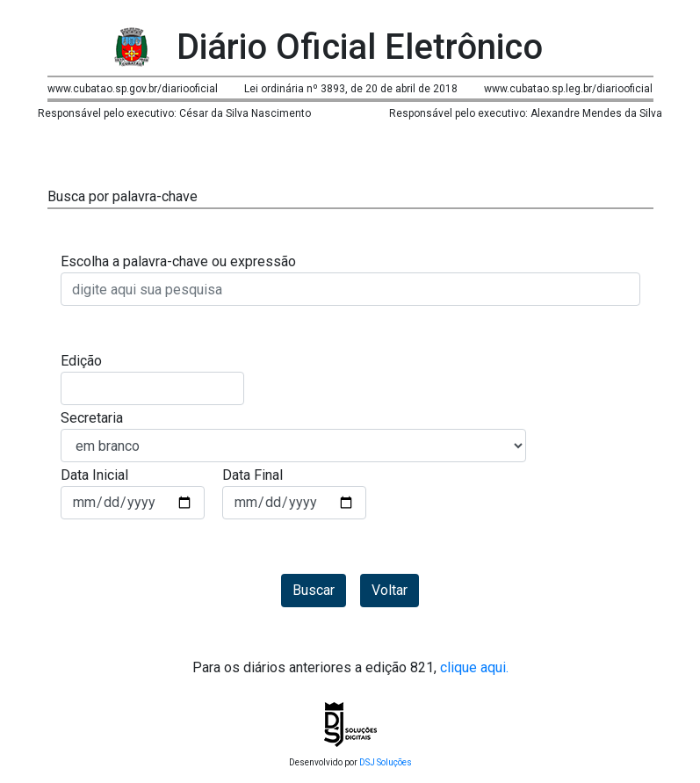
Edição (81, 361)
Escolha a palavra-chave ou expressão (178, 261)
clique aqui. (473, 667)
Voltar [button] (390, 590)
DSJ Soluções (386, 762)
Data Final (253, 475)
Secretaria (92, 418)
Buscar (314, 590)
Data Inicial (94, 475)
